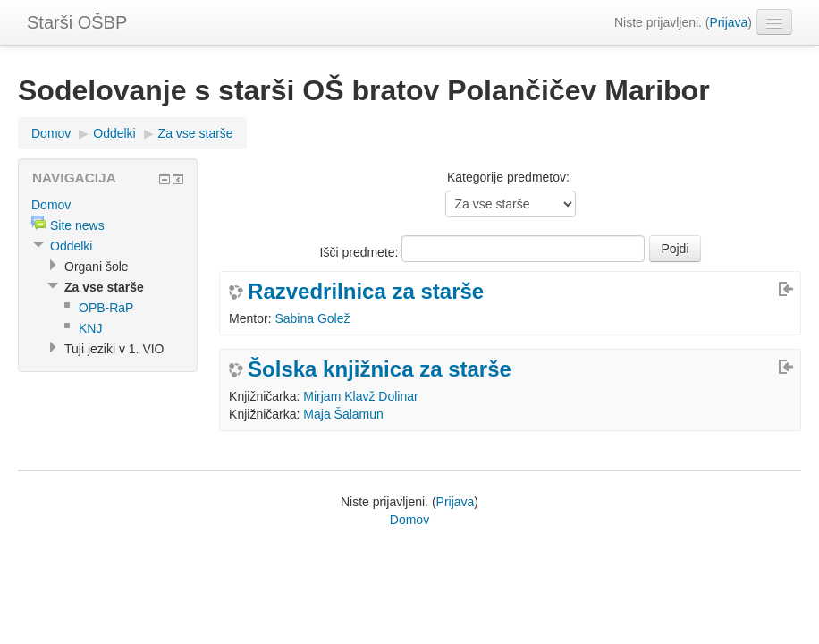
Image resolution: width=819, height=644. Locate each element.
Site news (77, 225)
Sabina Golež (312, 318)
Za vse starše (196, 133)
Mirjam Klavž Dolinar (360, 396)
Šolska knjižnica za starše (380, 369)
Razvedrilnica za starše (366, 292)
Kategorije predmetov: (508, 177)
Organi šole (97, 267)
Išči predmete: (361, 252)
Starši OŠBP (77, 22)
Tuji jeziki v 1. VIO (114, 349)
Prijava (729, 22)
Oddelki (114, 133)
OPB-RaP (106, 308)
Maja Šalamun (343, 414)
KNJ (90, 328)
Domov (51, 133)
